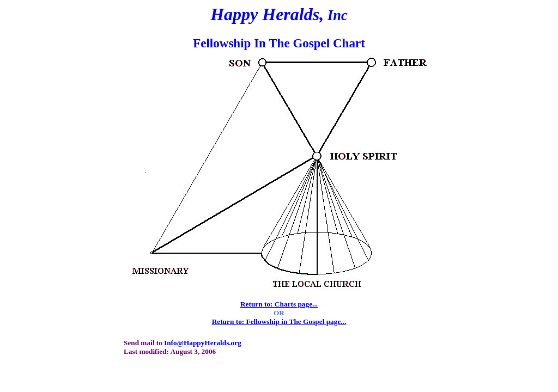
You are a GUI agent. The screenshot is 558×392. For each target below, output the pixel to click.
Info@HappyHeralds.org (203, 343)
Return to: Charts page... (279, 304)
